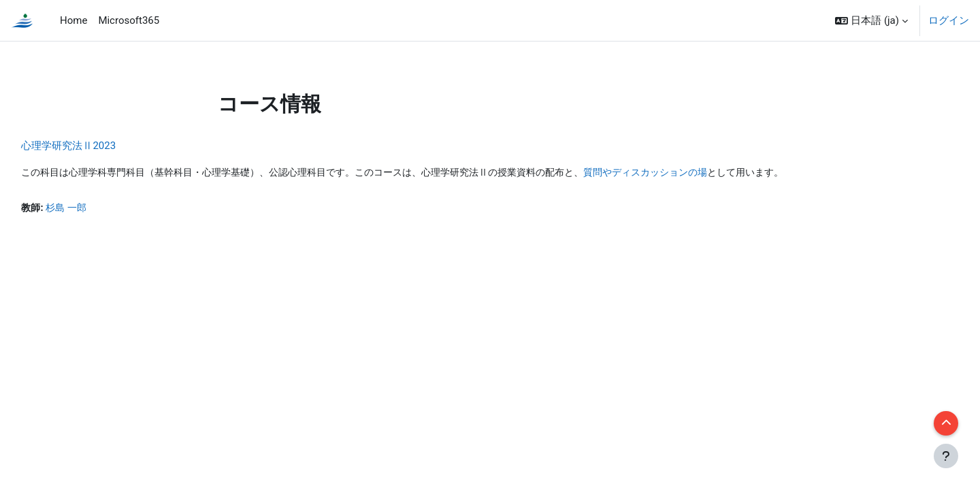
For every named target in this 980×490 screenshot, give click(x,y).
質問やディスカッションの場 (720, 173)
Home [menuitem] (73, 20)
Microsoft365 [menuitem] (129, 20)
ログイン (949, 20)
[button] (871, 20)
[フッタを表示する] (946, 456)
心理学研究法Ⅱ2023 (99, 146)
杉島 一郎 (99, 209)
